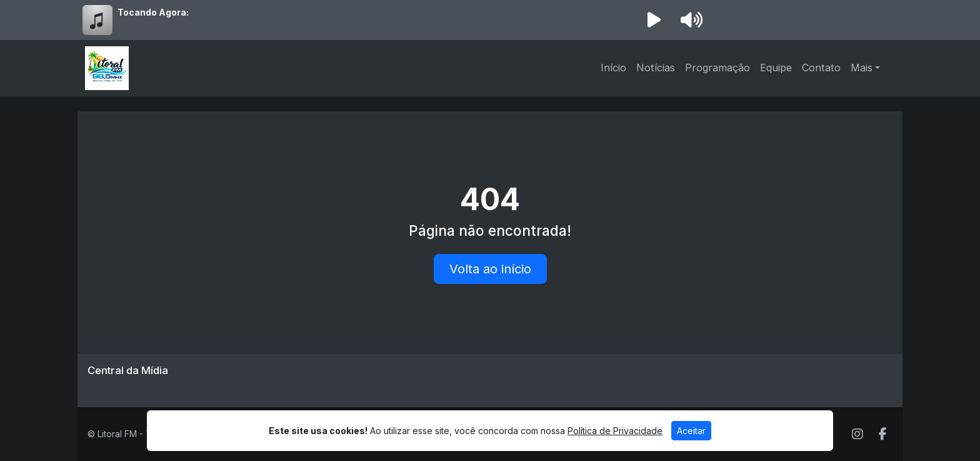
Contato (821, 68)
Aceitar (691, 431)
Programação (717, 68)
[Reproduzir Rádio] (654, 20)
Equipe (776, 68)
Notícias (656, 68)
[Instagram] (857, 434)
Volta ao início (490, 269)
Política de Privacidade (615, 431)
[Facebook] (883, 434)
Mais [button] (862, 68)
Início (613, 68)
